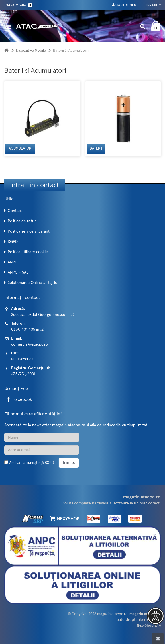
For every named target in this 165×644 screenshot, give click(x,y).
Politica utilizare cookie (28, 252)
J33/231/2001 (23, 374)
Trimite (69, 463)
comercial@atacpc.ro (29, 344)
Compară (18, 5)
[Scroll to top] (158, 638)
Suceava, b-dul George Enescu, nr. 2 (43, 315)
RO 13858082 (22, 359)
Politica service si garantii (29, 231)
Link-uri (153, 5)
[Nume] (42, 437)
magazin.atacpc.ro (112, 614)
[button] (156, 616)
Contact (15, 211)
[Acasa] (7, 51)
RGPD (13, 242)
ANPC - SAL (18, 272)
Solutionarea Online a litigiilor (33, 283)
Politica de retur (22, 221)
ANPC (13, 262)
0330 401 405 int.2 (27, 330)
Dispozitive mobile (31, 51)
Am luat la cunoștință (31, 463)
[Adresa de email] (42, 450)
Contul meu (124, 5)
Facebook (19, 400)
